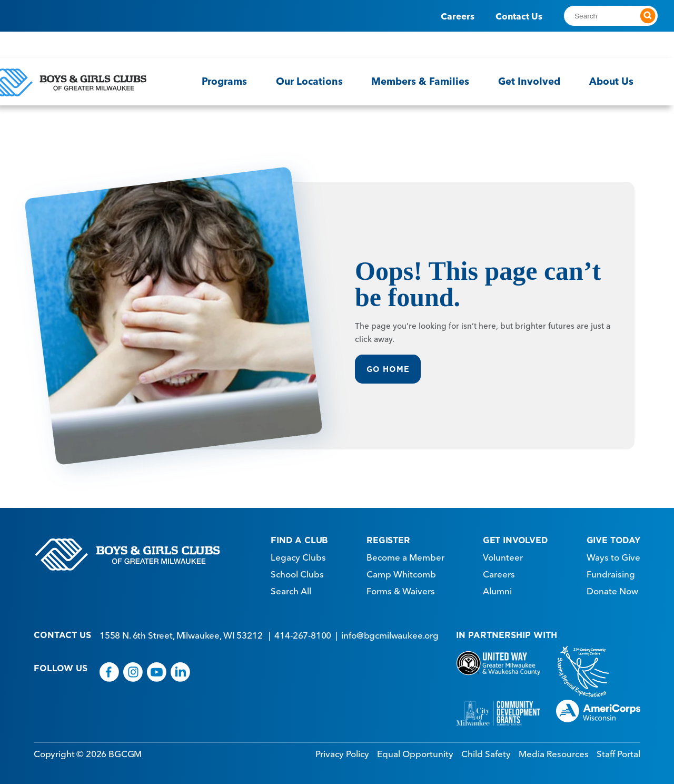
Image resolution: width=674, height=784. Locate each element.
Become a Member (405, 555)
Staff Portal (618, 751)
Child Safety (486, 751)
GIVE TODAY (613, 537)
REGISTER (388, 537)
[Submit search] (648, 16)
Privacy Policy (342, 751)
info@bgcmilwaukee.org (390, 633)
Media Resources (554, 751)
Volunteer (503, 555)
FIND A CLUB (299, 537)
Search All (291, 589)
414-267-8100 (303, 633)
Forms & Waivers (401, 589)
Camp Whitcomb (401, 572)
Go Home (389, 367)
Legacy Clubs (298, 555)
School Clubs (297, 572)
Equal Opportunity (415, 751)
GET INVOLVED (516, 537)
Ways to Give (613, 555)
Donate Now (612, 589)
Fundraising (611, 572)
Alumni (497, 589)
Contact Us (519, 16)
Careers (458, 16)
